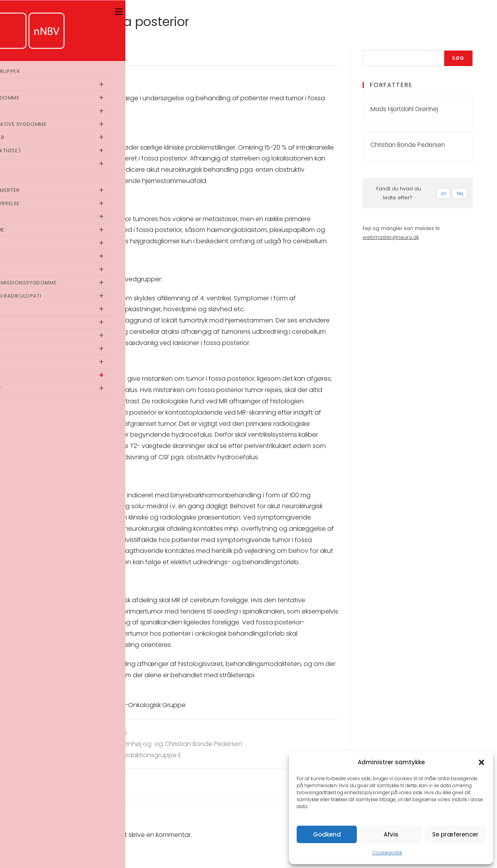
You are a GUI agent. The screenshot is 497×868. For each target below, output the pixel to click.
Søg (458, 58)
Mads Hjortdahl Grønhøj (404, 109)
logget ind (93, 835)
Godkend (327, 834)
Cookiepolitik (387, 853)
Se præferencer (455, 834)
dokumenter (65, 705)
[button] (481, 762)
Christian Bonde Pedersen (408, 145)
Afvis (391, 834)
